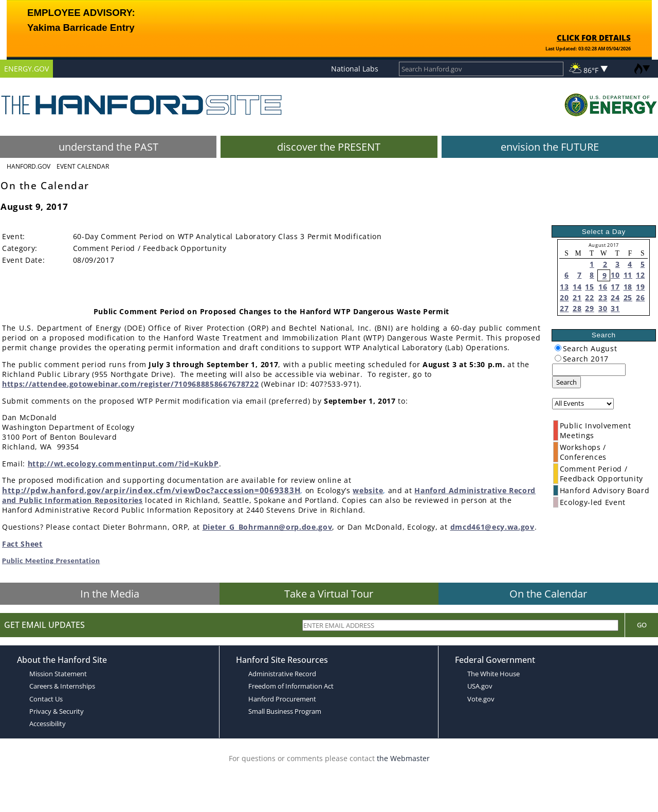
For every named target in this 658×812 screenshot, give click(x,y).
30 (603, 308)
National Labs (355, 69)
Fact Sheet (22, 544)
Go (642, 625)
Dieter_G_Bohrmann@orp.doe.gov (268, 527)
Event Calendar (83, 166)
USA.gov (480, 686)
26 (640, 297)
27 (564, 308)
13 (564, 287)
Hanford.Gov (29, 166)
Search (566, 382)
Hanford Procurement (282, 699)
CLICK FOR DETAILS (594, 38)
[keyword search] (589, 370)
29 (589, 308)
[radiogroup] (558, 348)
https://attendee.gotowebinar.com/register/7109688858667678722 (130, 384)
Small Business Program (285, 711)
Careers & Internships (62, 686)
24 (615, 297)
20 (564, 297)
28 (577, 308)
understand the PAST (108, 147)
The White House (493, 674)
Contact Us (46, 699)
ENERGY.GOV (26, 69)
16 (603, 287)
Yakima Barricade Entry (81, 28)
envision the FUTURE (550, 147)
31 (615, 308)
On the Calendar (548, 594)
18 (628, 287)
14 (577, 287)
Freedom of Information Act (291, 686)
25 (628, 297)
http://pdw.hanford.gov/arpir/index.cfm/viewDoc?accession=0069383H (151, 490)
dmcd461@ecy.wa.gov (492, 527)
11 (628, 275)
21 (577, 297)
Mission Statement (58, 674)
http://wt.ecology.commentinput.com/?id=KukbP (123, 464)
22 (589, 297)
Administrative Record (282, 674)
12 (640, 275)
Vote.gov (481, 699)
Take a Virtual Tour (329, 594)
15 (589, 287)
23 (603, 297)
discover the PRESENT (329, 147)
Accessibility (48, 724)
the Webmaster (403, 758)
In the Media (110, 594)
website (368, 490)
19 (640, 287)
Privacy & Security (57, 711)
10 (615, 275)
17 (615, 287)
